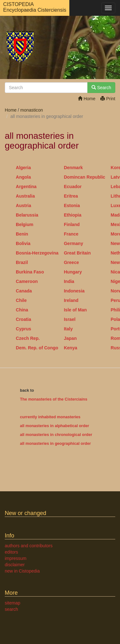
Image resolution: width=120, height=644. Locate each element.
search (11, 609)
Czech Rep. (28, 338)
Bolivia (23, 243)
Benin (22, 234)
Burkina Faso (30, 272)
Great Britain (77, 253)
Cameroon (27, 281)
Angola (23, 177)
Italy (68, 329)
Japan (70, 338)
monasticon (32, 110)
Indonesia (74, 291)
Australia (25, 196)
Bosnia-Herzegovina (37, 253)
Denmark (73, 168)
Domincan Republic (85, 177)
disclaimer (15, 565)
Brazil (22, 262)
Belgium (25, 224)
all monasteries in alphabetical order (54, 426)
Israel (70, 319)
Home (87, 99)
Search (101, 88)
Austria (23, 205)
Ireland (71, 300)
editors (11, 552)
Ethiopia (73, 215)
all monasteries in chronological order (56, 435)
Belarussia (27, 215)
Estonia (72, 205)
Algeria (23, 168)
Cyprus (23, 329)
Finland (72, 224)
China (22, 310)
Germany (74, 243)
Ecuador (73, 187)
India (69, 281)
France (71, 234)
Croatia (23, 319)
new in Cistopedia (22, 571)
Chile (21, 300)
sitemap (13, 603)
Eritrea (71, 196)
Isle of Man (75, 310)
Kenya (71, 348)
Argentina (26, 187)
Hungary (73, 272)
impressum (16, 558)
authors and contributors (29, 546)
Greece (71, 262)
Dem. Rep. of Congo (37, 348)
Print (108, 99)
